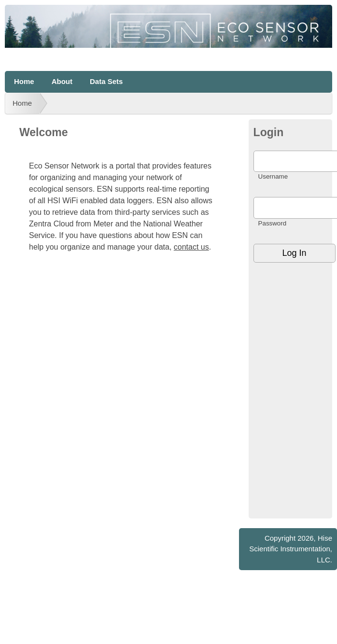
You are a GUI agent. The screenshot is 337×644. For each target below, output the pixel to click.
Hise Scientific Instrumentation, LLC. (291, 549)
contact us (191, 247)
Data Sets (106, 81)
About (62, 81)
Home (24, 81)
